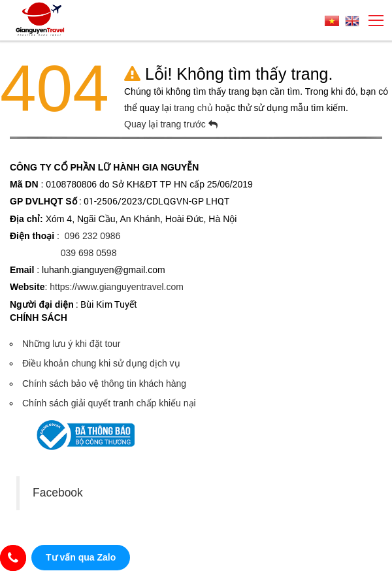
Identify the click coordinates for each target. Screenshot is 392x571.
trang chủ (194, 108)
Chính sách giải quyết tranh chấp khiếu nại (109, 403)
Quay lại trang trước (171, 124)
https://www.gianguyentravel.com (117, 287)
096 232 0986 (93, 236)
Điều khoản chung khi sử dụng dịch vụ (101, 363)
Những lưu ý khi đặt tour (72, 344)
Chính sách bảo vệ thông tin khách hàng (104, 383)
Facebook (58, 493)
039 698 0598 (89, 253)
